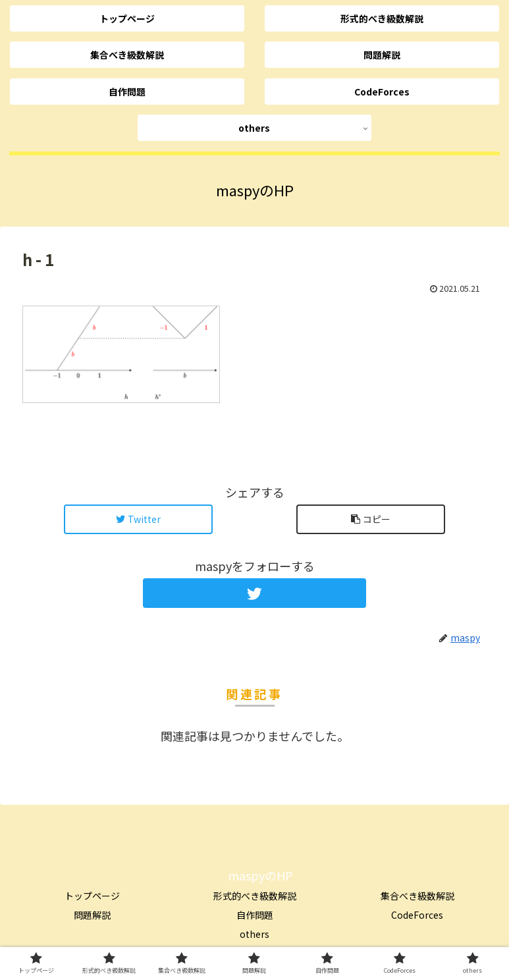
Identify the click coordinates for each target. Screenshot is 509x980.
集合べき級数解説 (417, 896)
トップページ (92, 896)
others (254, 934)
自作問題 (255, 915)
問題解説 (92, 915)
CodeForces (417, 915)
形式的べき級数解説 (255, 896)
